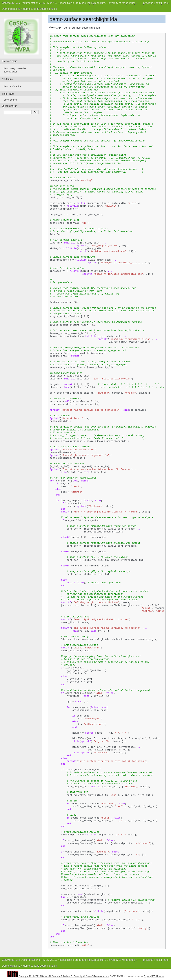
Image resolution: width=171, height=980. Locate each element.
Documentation (30, 3)
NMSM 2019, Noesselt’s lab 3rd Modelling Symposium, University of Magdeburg (88, 3)
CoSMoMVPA (10, 3)
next (158, 3)
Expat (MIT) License (154, 976)
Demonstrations (11, 9)
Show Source (10, 100)
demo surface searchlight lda (40, 9)
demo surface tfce (12, 86)
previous (148, 3)
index (166, 3)
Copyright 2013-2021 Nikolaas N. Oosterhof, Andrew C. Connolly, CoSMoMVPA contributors (64, 976)
